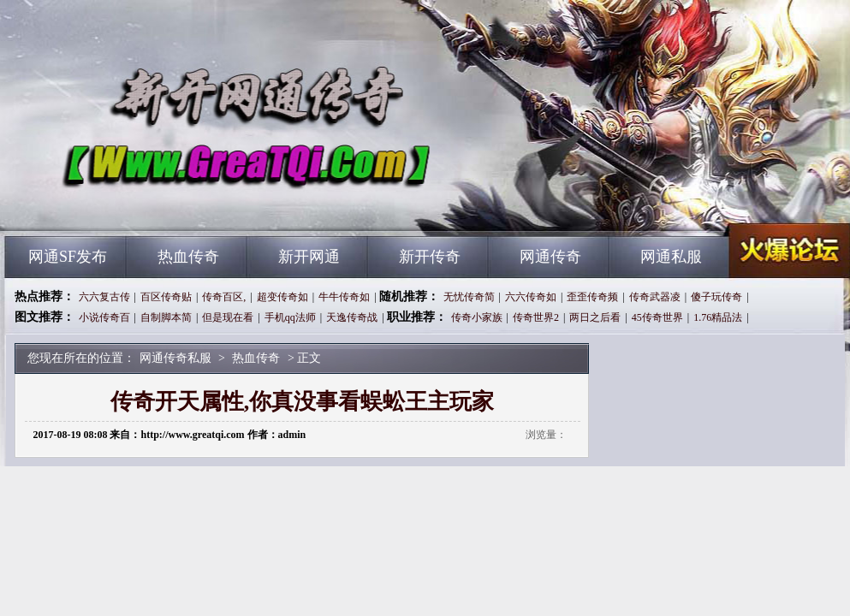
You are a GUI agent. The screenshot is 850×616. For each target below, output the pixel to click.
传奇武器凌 (655, 297)
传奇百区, (224, 297)
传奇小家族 (477, 317)
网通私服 (671, 257)
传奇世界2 (536, 317)
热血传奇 (188, 257)
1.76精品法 (718, 317)
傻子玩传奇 (716, 297)
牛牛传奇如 (344, 297)
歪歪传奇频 (592, 297)
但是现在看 (228, 317)
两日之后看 (595, 317)
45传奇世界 (657, 317)
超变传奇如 (282, 297)
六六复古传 (104, 297)
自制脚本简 (166, 317)
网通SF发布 (68, 257)
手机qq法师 (290, 317)
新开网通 (309, 257)
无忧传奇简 (469, 297)
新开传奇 (430, 257)
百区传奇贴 (166, 297)
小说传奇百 (104, 317)
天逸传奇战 (352, 317)
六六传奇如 (531, 297)
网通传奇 (550, 257)
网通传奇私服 (169, 205)
